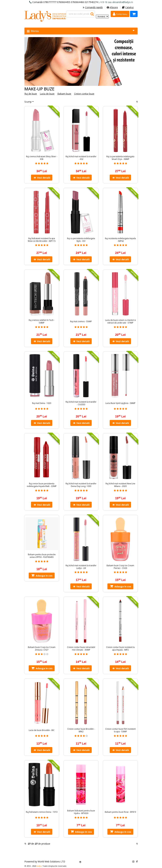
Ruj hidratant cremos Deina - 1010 (42, 812)
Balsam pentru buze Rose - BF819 (120, 812)
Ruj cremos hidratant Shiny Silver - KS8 (42, 158)
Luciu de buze (47, 94)
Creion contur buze (84, 94)
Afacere (112, 7)
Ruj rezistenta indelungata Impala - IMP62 (120, 240)
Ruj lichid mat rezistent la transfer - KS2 (81, 158)
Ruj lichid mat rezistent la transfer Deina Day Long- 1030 (81, 485)
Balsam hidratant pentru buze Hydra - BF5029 (81, 812)
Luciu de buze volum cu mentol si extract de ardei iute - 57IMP (120, 321)
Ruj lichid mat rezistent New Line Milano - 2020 (120, 485)
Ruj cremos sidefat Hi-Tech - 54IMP (42, 321)
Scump (28, 102)
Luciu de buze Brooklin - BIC (42, 730)
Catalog (128, 7)
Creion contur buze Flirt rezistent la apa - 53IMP (120, 730)
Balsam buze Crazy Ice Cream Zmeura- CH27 (42, 649)
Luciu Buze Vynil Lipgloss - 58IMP (120, 403)
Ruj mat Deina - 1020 (42, 403)
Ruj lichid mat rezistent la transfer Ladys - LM (81, 567)
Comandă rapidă (93, 7)
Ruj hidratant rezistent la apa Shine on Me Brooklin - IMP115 (42, 240)
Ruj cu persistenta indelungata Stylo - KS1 (81, 240)
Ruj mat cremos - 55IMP (81, 321)
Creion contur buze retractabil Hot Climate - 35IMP (81, 649)
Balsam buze (64, 94)
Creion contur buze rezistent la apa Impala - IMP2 (120, 649)
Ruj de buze (31, 94)
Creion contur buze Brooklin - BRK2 (81, 730)
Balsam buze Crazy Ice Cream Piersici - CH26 (120, 567)
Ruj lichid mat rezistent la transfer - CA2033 (81, 403)
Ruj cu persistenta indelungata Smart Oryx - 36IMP (120, 158)
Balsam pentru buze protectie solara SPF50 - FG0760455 (42, 556)
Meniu (81, 31)
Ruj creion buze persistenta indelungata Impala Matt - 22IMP (42, 485)
